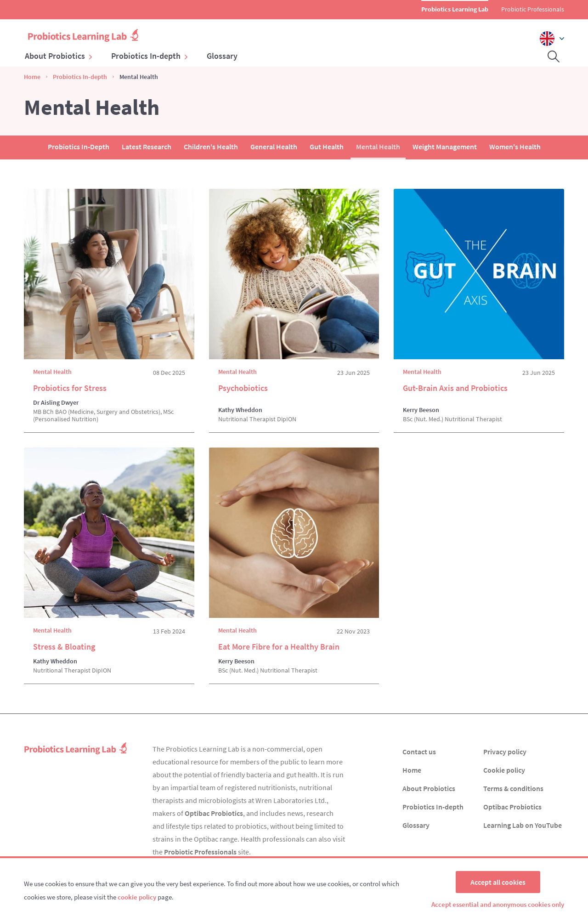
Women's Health (515, 147)
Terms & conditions (513, 788)
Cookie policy (504, 770)
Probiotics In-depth (150, 56)
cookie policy (137, 897)
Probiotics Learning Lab (455, 9)
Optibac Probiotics (214, 813)
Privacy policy (505, 752)
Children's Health (211, 147)
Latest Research (147, 147)
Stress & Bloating (64, 647)
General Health (274, 147)
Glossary (222, 56)
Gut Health (327, 147)
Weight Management (445, 147)
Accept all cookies (498, 882)
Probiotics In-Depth (79, 147)
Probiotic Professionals (533, 9)
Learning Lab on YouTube (523, 825)
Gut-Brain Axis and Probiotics (455, 388)
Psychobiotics (243, 388)
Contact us (419, 752)
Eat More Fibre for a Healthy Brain (279, 647)
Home (32, 77)
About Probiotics (59, 56)
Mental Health (378, 147)
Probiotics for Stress (70, 388)
